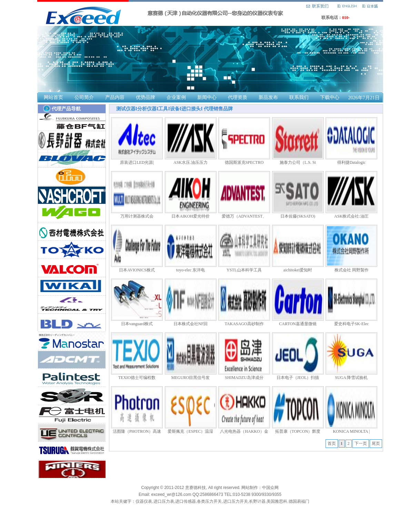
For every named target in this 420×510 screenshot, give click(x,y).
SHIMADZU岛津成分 (244, 378)
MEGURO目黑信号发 (190, 378)
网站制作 (250, 488)
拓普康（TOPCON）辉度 (298, 431)
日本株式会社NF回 (191, 324)
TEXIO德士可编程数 (137, 378)
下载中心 (330, 97)
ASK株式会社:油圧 (351, 216)
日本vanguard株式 (137, 324)
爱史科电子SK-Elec (352, 324)
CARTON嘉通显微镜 (298, 324)
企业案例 (176, 97)
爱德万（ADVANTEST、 (244, 216)
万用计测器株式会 (137, 216)
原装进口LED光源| (137, 162)
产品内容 (115, 97)
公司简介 (84, 97)
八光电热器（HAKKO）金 (244, 431)
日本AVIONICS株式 (137, 270)
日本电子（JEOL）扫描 (298, 378)
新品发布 (268, 97)
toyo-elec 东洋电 (191, 270)
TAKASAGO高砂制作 (244, 324)
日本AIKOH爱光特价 (191, 216)
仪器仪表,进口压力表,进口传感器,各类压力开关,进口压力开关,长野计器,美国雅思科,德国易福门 (222, 501)
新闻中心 (207, 97)
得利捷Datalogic (352, 162)
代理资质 (238, 97)
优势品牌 (146, 97)
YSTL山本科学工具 (244, 270)
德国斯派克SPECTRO (244, 162)
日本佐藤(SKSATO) (298, 216)
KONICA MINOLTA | (351, 431)
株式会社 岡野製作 (352, 270)
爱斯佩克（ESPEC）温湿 (190, 431)
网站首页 (53, 97)
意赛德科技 (196, 488)
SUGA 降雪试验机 (351, 378)
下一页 (361, 443)
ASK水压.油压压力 (191, 162)
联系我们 (299, 97)
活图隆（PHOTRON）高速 (137, 431)
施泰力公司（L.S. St (298, 162)
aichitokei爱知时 (298, 270)
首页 (332, 443)
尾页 (376, 443)
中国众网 (270, 488)
